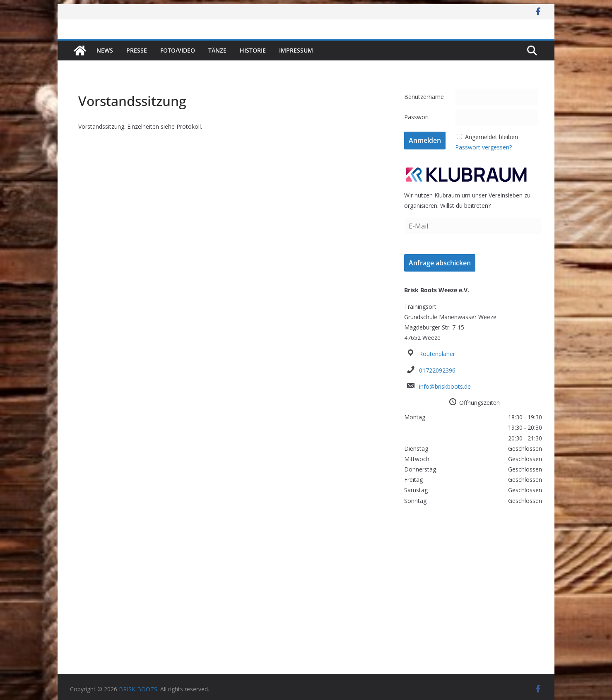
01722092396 (437, 370)
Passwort (417, 117)
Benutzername (424, 97)
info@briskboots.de (445, 386)
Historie (253, 50)
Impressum (296, 50)
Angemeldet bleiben (492, 137)
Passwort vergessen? (483, 147)
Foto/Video (178, 50)
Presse (137, 50)
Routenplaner (437, 354)
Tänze (217, 50)
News (105, 50)
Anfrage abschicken (440, 263)
